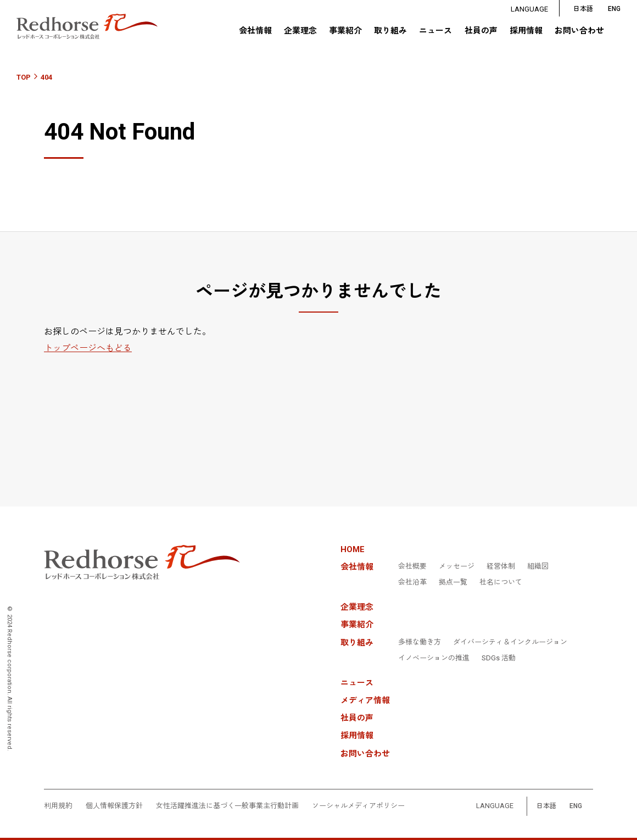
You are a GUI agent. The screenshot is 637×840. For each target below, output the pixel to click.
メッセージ (457, 566)
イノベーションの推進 (434, 658)
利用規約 (58, 806)
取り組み (390, 31)
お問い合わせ (579, 32)
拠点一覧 (453, 582)
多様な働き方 (420, 642)
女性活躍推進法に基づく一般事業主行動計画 (227, 806)
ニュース (435, 32)
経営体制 (501, 566)
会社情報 (255, 31)
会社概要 (412, 566)
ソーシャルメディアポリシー (358, 806)
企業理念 (300, 32)
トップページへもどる (88, 348)
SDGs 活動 (499, 658)
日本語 (583, 9)
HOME (353, 550)
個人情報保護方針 (114, 806)
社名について (501, 582)
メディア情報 (365, 701)
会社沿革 (412, 582)
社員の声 (480, 32)
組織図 (538, 566)
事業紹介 (345, 32)
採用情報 (526, 32)
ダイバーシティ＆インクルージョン (510, 642)
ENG (576, 806)
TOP (24, 77)
